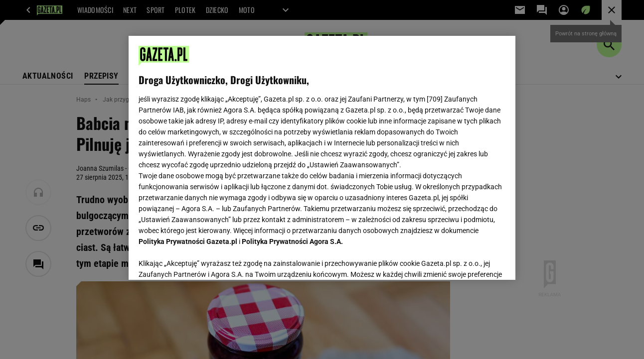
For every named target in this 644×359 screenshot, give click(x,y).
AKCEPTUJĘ (471, 260)
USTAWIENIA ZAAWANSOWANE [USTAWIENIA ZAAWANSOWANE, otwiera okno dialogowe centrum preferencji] (204, 260)
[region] (322, 158)
